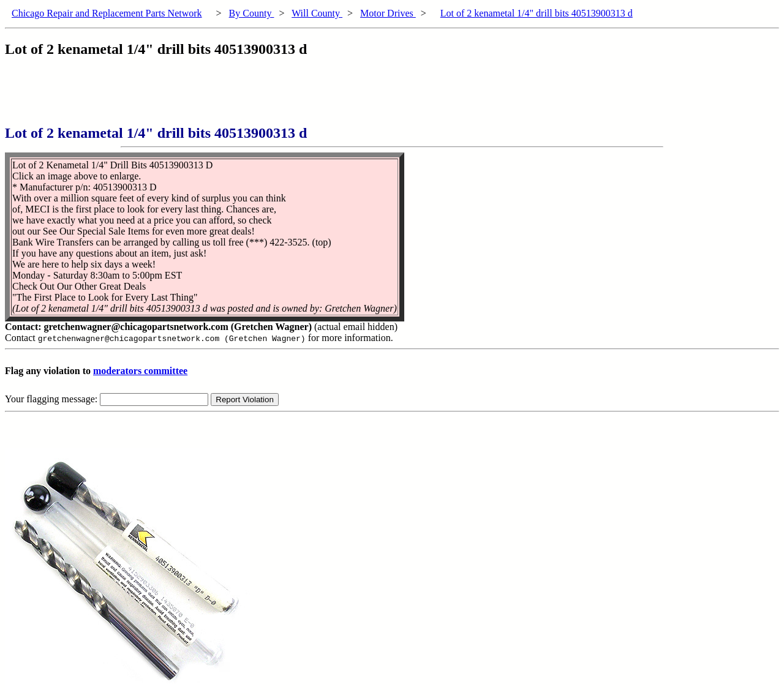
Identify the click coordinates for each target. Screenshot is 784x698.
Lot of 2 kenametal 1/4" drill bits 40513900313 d (537, 13)
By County (252, 13)
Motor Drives (388, 13)
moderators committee (140, 371)
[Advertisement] (228, 97)
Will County (317, 13)
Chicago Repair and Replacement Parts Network (107, 13)
